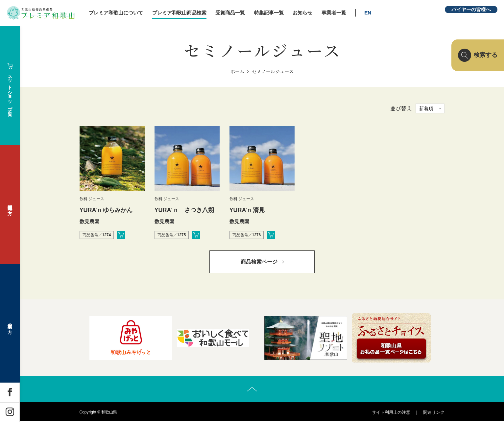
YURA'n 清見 (247, 210)
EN (372, 13)
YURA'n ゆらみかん (106, 210)
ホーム (237, 71)
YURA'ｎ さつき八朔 (184, 210)
